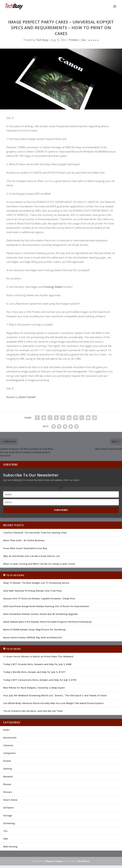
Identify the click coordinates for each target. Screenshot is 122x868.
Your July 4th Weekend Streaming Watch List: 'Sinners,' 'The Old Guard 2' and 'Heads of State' (55, 695)
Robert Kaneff (27, 397)
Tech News (14, 649)
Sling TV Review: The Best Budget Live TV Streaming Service (36, 583)
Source (10, 397)
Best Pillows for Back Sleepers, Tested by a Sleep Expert (34, 688)
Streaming (9, 823)
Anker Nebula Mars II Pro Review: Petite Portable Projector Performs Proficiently (47, 622)
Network (8, 777)
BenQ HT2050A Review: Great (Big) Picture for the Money (34, 630)
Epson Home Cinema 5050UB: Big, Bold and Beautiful (32, 637)
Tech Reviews (15, 575)
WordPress (84, 861)
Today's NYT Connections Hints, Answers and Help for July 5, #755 (40, 680)
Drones (7, 761)
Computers (9, 753)
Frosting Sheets (53, 287)
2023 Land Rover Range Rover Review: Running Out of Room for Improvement (46, 606)
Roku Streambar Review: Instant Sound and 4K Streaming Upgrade (40, 614)
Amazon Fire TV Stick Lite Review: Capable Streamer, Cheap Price (39, 598)
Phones (7, 784)
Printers (74, 40)
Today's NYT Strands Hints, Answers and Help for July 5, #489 (37, 664)
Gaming (8, 769)
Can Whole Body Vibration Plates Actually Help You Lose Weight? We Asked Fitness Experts (53, 703)
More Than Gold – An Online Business (24, 540)
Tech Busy (42, 40)
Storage (8, 815)
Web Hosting (10, 847)
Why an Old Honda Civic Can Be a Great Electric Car (32, 556)
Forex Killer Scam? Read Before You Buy (25, 548)
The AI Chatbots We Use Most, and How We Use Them (33, 711)
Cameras (8, 745)
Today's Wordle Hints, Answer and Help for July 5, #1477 (34, 672)
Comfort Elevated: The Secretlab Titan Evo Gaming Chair (35, 533)
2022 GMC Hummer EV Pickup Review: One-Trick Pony (32, 591)
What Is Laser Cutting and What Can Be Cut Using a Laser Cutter (39, 564)
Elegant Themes (54, 861)
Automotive (10, 738)
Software (8, 808)
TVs (5, 831)
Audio (6, 730)
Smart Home (10, 800)
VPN (5, 839)
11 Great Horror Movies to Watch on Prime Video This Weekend (38, 656)
